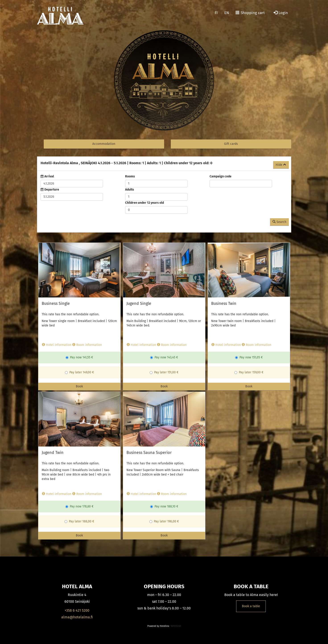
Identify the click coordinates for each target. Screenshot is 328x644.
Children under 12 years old (144, 203)
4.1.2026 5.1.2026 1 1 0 (126, 163)
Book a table (251, 606)
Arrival (49, 176)
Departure (52, 190)
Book (79, 386)
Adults (130, 190)
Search (279, 222)
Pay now (74, 357)
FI (216, 13)
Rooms (130, 176)
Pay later (73, 372)
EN (227, 13)
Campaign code (221, 176)
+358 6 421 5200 (77, 610)
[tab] (164, 164)
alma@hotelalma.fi (77, 617)
